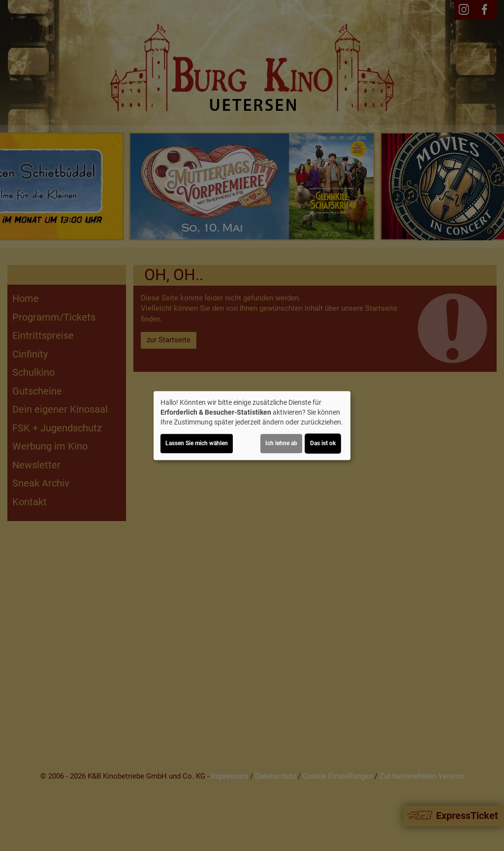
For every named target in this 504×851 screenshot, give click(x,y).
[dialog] (252, 425)
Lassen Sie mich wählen (197, 443)
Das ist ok (323, 443)
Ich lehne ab (281, 443)
